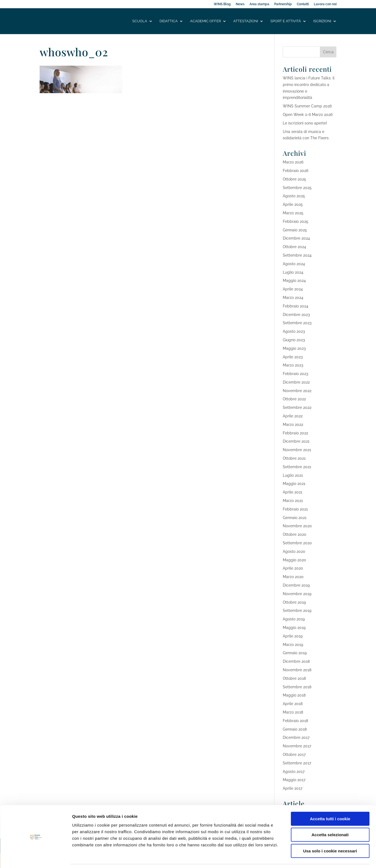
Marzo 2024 (293, 298)
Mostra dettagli (289, 857)
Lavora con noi (325, 4)
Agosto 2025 (294, 196)
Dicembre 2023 (296, 315)
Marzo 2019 (293, 645)
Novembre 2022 (297, 391)
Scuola (140, 21)
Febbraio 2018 (295, 721)
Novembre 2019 (297, 594)
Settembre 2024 (297, 255)
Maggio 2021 (294, 484)
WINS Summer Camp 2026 (307, 106)
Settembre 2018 (297, 687)
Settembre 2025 (297, 188)
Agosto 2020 (294, 551)
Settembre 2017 (297, 763)
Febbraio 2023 (296, 374)
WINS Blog (222, 4)
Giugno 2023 (294, 340)
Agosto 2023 (294, 331)
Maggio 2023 (294, 348)
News (240, 4)
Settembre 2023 (297, 323)
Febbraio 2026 (296, 171)
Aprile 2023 (293, 357)
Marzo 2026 (293, 162)
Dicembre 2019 (296, 585)
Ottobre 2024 (294, 247)
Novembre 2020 (297, 526)
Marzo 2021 (293, 501)
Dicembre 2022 (296, 382)
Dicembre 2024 (296, 238)
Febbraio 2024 (296, 306)
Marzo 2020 (293, 577)
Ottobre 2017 (294, 755)
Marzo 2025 (293, 213)
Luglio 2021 (293, 475)
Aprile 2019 (293, 636)
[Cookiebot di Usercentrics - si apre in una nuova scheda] (36, 857)
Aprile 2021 (293, 492)
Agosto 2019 (294, 619)
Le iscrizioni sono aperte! (305, 123)
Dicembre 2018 (296, 661)
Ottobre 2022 (294, 399)
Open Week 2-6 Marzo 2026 (308, 115)
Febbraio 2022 (295, 433)
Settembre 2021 (297, 467)
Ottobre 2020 (295, 534)
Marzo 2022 (293, 425)
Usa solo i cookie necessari (330, 833)
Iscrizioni (322, 21)
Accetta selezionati (330, 817)
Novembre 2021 (297, 450)
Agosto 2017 (294, 772)
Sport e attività (286, 21)
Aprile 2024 (293, 289)
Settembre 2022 (297, 407)
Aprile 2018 (293, 704)
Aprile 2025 (293, 204)
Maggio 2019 (294, 628)
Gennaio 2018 (295, 729)
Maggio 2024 (294, 281)
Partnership (283, 4)
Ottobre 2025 (294, 179)
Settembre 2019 (297, 611)
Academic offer (205, 21)
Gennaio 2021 (295, 518)
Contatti (303, 4)
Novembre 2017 (297, 746)
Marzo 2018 (293, 712)
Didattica (169, 21)
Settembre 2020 (297, 543)
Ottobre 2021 (294, 458)
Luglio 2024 (293, 272)
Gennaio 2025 (295, 230)
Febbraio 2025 (296, 221)
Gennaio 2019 (295, 653)
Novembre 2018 (297, 670)
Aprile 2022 (293, 416)
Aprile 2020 (293, 568)
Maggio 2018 (294, 695)
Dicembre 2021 (296, 441)
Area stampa (259, 4)
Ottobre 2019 (294, 602)
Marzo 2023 (293, 365)
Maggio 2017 (294, 780)
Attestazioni (246, 21)
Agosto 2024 (294, 264)
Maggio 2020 (294, 560)
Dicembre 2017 (296, 737)
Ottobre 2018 (294, 678)
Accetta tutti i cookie (330, 801)
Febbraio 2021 (295, 509)
